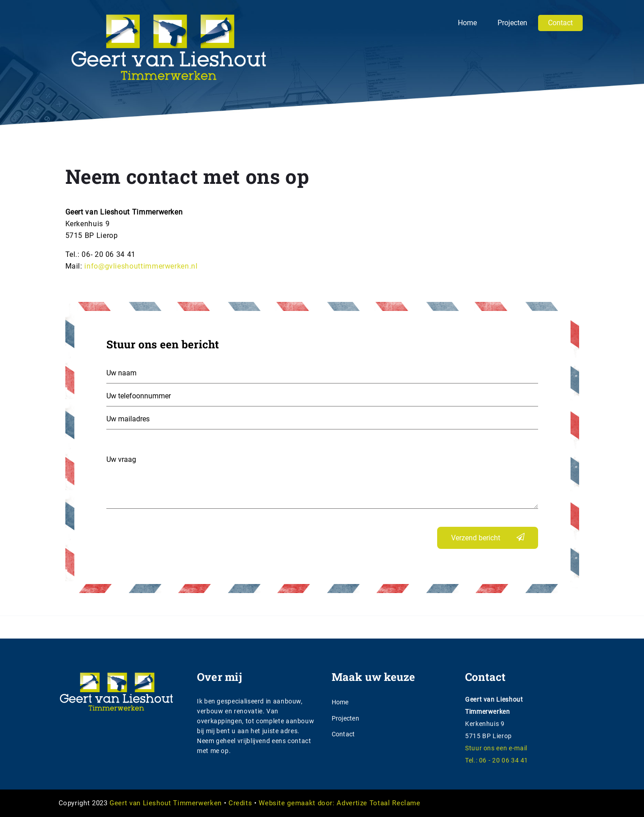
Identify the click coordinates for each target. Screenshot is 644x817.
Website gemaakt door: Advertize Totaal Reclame (339, 803)
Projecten (512, 23)
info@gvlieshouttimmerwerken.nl (141, 266)
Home (467, 23)
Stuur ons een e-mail (496, 748)
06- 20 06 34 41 (109, 254)
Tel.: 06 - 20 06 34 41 (497, 760)
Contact (560, 23)
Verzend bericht (476, 538)
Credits (240, 803)
